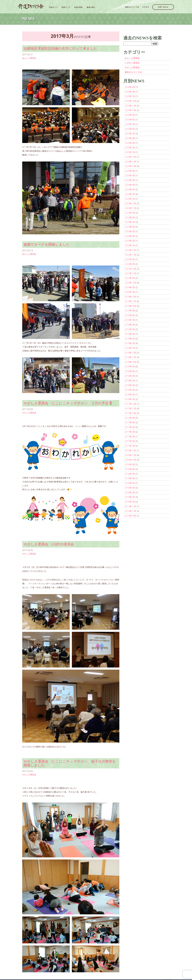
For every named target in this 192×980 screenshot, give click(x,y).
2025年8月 (130, 120)
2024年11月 (130, 162)
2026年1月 (130, 96)
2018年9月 (130, 367)
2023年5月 (130, 231)
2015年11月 (130, 511)
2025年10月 (130, 110)
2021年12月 (130, 269)
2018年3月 (130, 390)
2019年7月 (130, 320)
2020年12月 (130, 283)
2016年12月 (130, 450)
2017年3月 (130, 441)
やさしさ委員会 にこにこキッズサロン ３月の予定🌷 (68, 403)
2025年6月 (130, 129)
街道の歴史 (78, 7)
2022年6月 (130, 264)
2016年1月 (130, 502)
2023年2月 (130, 241)
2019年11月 (130, 301)
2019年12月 (130, 297)
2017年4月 (130, 436)
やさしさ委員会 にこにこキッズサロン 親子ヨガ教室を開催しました (70, 763)
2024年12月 (130, 157)
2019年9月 (130, 311)
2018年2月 (130, 395)
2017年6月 (130, 427)
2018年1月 (130, 399)
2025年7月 (130, 124)
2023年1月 (130, 245)
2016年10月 (130, 460)
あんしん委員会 (29, 58)
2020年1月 (130, 292)
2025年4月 (130, 138)
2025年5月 (130, 134)
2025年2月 (130, 148)
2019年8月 (130, 315)
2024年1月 (130, 199)
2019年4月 (130, 334)
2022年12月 (130, 250)
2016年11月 (130, 455)
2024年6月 (130, 180)
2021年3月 (130, 278)
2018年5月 (130, 381)
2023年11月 (130, 208)
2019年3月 (130, 339)
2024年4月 (130, 189)
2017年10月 (130, 413)
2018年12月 (130, 353)
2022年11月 (130, 255)
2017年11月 (130, 409)
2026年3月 (130, 87)
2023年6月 (130, 227)
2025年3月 (130, 143)
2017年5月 (130, 432)
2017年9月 (130, 418)
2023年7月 (130, 222)
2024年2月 (130, 194)
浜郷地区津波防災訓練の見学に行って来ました (60, 48)
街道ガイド (53, 7)
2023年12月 (130, 203)
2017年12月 (130, 404)
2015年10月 (130, 516)
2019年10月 (130, 306)
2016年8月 (130, 469)
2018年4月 (130, 385)
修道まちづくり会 (132, 7)
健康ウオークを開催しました (47, 244)
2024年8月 (130, 171)
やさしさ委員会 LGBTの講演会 (49, 544)
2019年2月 (130, 343)
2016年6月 (130, 478)
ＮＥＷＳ (146, 7)
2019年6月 (130, 325)
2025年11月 (130, 106)
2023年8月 (130, 217)
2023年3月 (130, 236)
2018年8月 (130, 371)
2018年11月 (130, 357)
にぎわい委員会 (132, 63)
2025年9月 (130, 115)
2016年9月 (130, 464)
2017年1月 (130, 446)
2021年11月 (130, 273)
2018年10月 (130, 362)
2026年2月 (130, 92)
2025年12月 (130, 101)
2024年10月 (130, 166)
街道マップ (66, 7)
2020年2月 (130, 287)
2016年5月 (130, 483)
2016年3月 (130, 492)
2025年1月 (130, 152)
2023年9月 (130, 213)
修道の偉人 (91, 7)
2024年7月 (130, 175)
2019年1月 (130, 348)
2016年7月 (130, 474)
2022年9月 (130, 259)
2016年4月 (130, 488)
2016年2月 (130, 497)
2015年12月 (130, 506)
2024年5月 (130, 185)
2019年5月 (130, 329)
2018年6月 (130, 376)
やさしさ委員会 (29, 413)
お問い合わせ (163, 7)
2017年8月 (130, 422)
